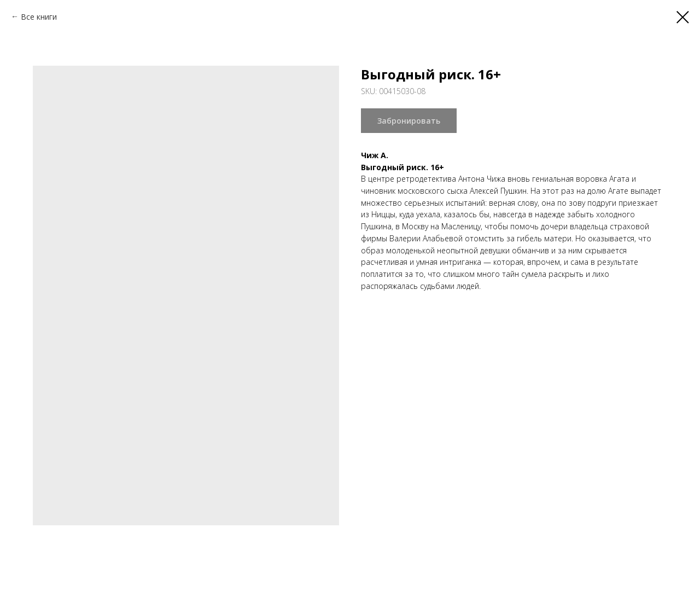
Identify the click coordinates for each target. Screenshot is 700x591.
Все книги (39, 17)
